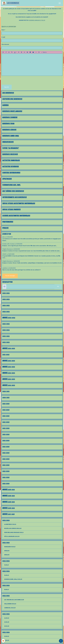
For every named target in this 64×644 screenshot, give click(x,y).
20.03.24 (7, 626)
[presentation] (13, 80)
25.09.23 (7, 636)
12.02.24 (7, 640)
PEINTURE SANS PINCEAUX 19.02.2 (14, 532)
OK (58, 287)
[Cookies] (3, 641)
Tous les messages (10, 276)
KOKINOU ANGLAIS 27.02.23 (37, 20)
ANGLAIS (7, 551)
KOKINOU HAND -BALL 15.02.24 (13, 579)
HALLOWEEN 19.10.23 (10, 604)
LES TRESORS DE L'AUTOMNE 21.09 (14, 600)
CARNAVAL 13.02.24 (10, 608)
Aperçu (44, 52)
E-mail (3, 37)
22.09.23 (7, 618)
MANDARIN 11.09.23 (10, 547)
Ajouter (7, 87)
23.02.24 (7, 622)
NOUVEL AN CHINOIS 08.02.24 (13, 528)
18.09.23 (7, 590)
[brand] (11, 3)
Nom (3, 30)
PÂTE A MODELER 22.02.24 (12, 536)
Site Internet (5, 45)
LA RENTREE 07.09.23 (10, 524)
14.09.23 (7, 575)
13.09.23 (6, 565)
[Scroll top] (61, 641)
